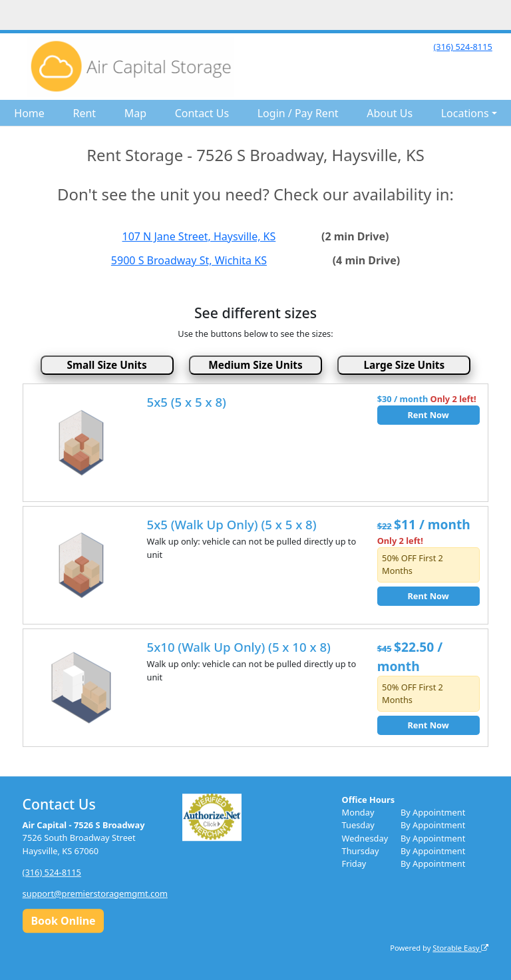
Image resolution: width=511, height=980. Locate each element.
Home (29, 113)
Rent (84, 113)
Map (135, 113)
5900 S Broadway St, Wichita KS (189, 260)
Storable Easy (460, 948)
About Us (390, 113)
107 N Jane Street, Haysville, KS (199, 236)
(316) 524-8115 (462, 47)
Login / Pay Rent (298, 113)
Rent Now (428, 415)
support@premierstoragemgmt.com (95, 893)
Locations (465, 113)
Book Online (63, 921)
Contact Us (202, 113)
